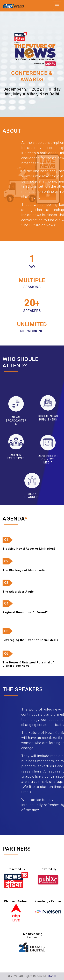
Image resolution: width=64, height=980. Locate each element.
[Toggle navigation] (57, 6)
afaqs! (52, 976)
